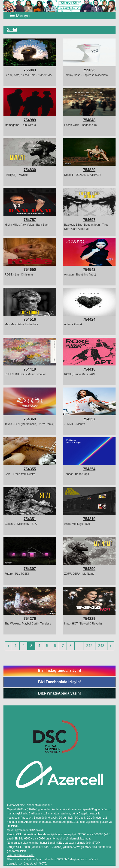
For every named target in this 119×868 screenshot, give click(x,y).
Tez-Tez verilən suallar (21, 855)
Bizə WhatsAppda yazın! (59, 693)
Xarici (12, 30)
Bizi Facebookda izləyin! (59, 682)
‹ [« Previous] (8, 646)
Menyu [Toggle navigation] (20, 16)
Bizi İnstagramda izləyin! (59, 671)
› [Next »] (111, 646)
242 (89, 646)
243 (101, 646)
